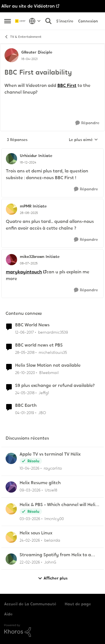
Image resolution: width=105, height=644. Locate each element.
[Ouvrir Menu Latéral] (8, 21)
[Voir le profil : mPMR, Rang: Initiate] (11, 209)
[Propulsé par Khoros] (53, 631)
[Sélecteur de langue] (35, 21)
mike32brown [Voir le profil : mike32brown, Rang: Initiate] (32, 257)
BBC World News (32, 325)
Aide (8, 614)
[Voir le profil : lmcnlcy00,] (11, 509)
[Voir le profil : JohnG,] (11, 559)
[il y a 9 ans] (25, 332)
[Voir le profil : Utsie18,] (11, 487)
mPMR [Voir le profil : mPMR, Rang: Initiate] (26, 206)
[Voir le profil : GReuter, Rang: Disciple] (11, 55)
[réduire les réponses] (53, 151)
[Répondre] (87, 123)
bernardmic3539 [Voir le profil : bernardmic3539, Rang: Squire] (53, 332)
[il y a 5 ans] (25, 373)
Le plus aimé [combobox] (83, 140)
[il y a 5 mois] (30, 540)
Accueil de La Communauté (30, 604)
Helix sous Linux (36, 533)
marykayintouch (24, 272)
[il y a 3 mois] (30, 468)
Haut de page (78, 604)
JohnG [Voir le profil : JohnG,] (50, 562)
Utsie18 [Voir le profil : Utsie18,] (51, 490)
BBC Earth (26, 405)
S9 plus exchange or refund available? (55, 386)
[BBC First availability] (28, 162)
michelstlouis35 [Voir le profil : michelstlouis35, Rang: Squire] (53, 352)
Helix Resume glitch (40, 483)
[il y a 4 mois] (30, 490)
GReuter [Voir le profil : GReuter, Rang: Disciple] (29, 52)
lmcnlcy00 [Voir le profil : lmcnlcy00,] (54, 518)
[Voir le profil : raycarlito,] (11, 458)
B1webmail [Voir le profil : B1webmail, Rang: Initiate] (49, 373)
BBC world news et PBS (39, 345)
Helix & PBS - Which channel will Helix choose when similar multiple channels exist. (59, 505)
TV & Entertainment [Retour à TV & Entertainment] (23, 37)
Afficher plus (53, 578)
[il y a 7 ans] (25, 413)
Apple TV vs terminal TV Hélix (50, 454)
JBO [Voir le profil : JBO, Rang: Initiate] (42, 413)
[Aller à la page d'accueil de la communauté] (21, 21)
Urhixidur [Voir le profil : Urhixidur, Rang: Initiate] (28, 156)
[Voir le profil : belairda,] (11, 537)
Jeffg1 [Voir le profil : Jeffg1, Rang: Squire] (44, 393)
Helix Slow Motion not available (48, 365)
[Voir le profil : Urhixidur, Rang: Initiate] (11, 159)
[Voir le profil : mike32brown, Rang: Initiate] (11, 260)
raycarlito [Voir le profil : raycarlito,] (53, 468)
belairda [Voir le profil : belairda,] (52, 540)
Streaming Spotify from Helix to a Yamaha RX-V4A (55, 555)
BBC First (67, 85)
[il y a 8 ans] (25, 353)
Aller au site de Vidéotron (28, 6)
